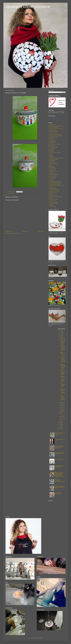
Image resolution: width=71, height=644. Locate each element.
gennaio (62, 338)
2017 (60, 422)
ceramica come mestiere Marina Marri (55, 118)
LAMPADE (52, 161)
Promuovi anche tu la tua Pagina (54, 120)
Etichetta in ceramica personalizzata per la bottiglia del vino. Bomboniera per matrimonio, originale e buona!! (60, 475)
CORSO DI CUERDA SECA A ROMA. (62, 343)
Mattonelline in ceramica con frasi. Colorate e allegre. (60, 434)
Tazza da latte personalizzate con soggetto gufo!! (63, 372)
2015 (60, 337)
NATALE (51, 168)
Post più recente (9, 231)
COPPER (51, 143)
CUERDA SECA (53, 147)
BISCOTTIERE (11, 193)
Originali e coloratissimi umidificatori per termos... (63, 379)
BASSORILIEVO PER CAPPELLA (56, 126)
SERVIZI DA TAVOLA (54, 191)
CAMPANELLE (52, 133)
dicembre (62, 419)
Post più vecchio (41, 231)
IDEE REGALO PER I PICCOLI (55, 158)
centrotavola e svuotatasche (55, 136)
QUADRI (51, 179)
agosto (62, 411)
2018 (60, 424)
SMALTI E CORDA (53, 195)
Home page (25, 231)
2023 (60, 429)
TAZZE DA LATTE (53, 199)
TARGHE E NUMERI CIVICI (55, 197)
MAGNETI (51, 162)
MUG (51, 165)
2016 (60, 421)
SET (50, 194)
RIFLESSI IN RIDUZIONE (54, 184)
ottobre (62, 415)
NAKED (51, 166)
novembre (62, 416)
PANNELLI (52, 170)
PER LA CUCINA (53, 172)
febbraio (62, 340)
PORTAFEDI (52, 177)
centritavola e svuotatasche (55, 134)
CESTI (51, 139)
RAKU (51, 180)
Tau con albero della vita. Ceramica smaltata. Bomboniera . (60, 447)
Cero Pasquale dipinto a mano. (60, 440)
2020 (61, 427)
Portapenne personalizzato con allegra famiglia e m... (63, 348)
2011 (60, 331)
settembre (62, 412)
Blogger (41, 638)
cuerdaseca (52, 148)
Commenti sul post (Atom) (15, 233)
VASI (50, 205)
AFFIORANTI (52, 125)
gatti (50, 155)
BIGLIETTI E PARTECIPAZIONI (55, 129)
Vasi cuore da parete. (59, 459)
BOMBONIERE (52, 132)
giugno (62, 407)
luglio (61, 409)
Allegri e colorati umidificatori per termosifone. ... (63, 398)
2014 (60, 335)
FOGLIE (51, 154)
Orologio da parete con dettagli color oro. (60, 466)
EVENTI (51, 151)
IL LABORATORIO (53, 159)
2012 (60, 332)
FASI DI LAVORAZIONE (54, 152)
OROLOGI (52, 169)
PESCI (51, 173)
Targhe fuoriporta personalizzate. (59, 493)
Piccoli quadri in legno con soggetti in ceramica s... (63, 392)
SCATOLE (51, 187)
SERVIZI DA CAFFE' (53, 190)
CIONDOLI (52, 140)
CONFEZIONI (52, 141)
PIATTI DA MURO (53, 175)
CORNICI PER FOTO (54, 144)
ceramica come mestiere (28, 7)
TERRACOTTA (52, 201)
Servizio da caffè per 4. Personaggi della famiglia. (63, 366)
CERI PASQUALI (53, 137)
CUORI (51, 150)
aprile (61, 404)
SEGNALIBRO (52, 188)
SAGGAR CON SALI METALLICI (56, 186)
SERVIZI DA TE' (53, 193)
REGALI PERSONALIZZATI (55, 183)
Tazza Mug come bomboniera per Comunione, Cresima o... (63, 360)
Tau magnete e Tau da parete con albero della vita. (59, 454)
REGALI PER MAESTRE (54, 181)
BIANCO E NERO (53, 127)
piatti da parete (52, 176)
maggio (62, 406)
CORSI (51, 145)
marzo (62, 403)
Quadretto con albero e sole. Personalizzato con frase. (60, 487)
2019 (60, 426)
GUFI (50, 157)
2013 (60, 334)
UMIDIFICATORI (53, 204)
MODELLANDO (53, 163)
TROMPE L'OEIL (53, 202)
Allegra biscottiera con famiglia (63, 354)
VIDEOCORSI (52, 206)
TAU (50, 198)
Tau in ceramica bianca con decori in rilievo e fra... (63, 385)
